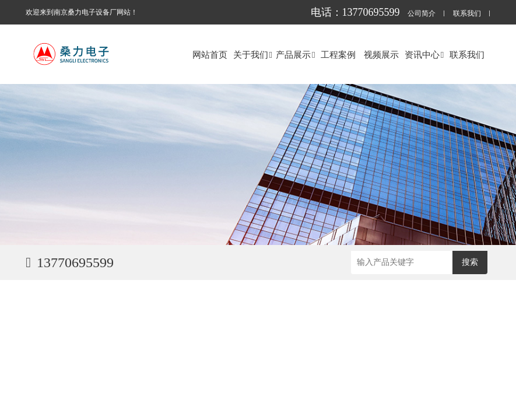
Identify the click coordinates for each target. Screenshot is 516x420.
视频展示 (381, 55)
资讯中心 (424, 55)
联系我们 (467, 14)
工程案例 (338, 55)
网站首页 (210, 55)
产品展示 (295, 55)
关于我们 (253, 55)
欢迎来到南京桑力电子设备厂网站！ (82, 12)
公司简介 (422, 14)
